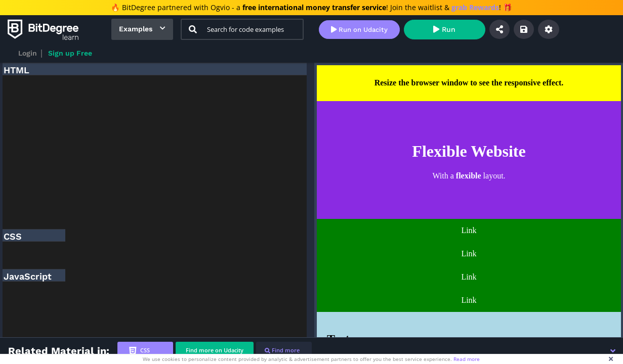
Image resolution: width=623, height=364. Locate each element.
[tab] (145, 351)
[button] (613, 351)
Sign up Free (70, 53)
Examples (136, 29)
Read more (467, 359)
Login (28, 53)
